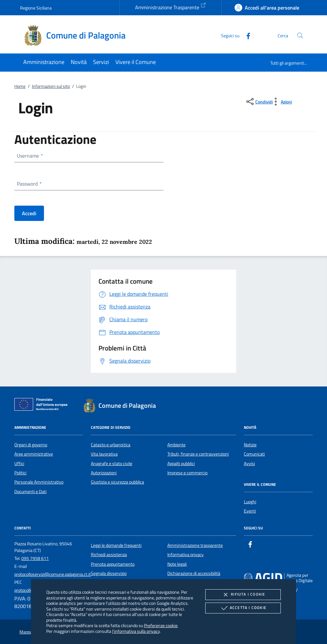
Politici (20, 473)
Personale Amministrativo (39, 482)
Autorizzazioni (104, 473)
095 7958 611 (35, 558)
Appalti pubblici (181, 464)
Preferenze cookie (161, 625)
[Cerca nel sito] (300, 35)
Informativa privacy (185, 555)
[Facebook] (246, 35)
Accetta (243, 608)
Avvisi (249, 464)
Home (20, 86)
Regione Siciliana (36, 8)
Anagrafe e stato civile (112, 464)
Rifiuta (243, 595)
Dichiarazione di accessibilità (194, 573)
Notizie (250, 445)
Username (30, 156)
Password (29, 184)
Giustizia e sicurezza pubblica (117, 482)
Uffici (19, 464)
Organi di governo (31, 445)
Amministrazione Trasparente (171, 7)
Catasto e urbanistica (111, 445)
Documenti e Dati (30, 492)
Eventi (250, 511)
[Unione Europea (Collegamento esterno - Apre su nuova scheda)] (43, 406)
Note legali (177, 564)
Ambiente (176, 445)
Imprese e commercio (187, 473)
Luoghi (250, 502)
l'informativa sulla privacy (136, 631)
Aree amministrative (34, 454)
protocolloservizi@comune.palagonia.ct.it (53, 574)
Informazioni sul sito (51, 86)
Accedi (29, 213)
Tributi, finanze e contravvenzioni (198, 454)
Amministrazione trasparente (195, 545)
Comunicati (254, 454)
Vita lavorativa (104, 454)
